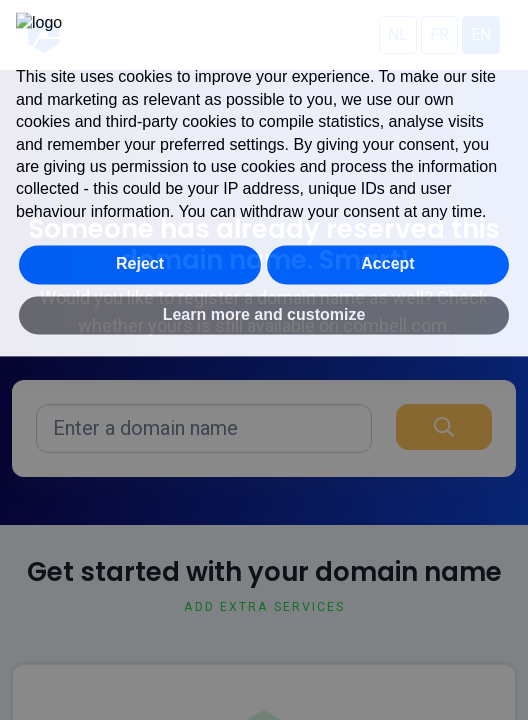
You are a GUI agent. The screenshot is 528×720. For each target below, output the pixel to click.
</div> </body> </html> (264, 360)
